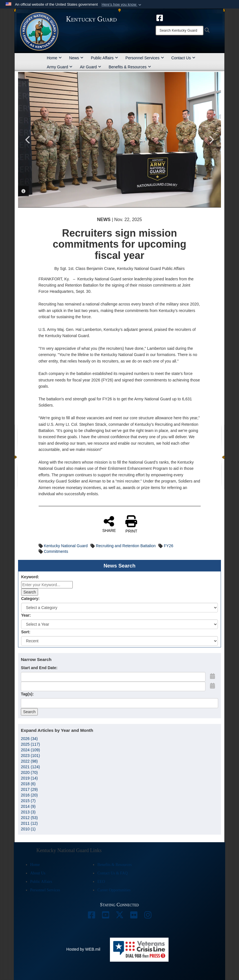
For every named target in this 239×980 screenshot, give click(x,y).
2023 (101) (30, 756)
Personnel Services (145, 58)
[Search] (180, 30)
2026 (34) (29, 739)
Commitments (56, 551)
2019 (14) (29, 778)
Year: (26, 615)
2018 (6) (28, 784)
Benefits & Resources (130, 67)
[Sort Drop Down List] (119, 641)
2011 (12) (29, 823)
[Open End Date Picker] (213, 686)
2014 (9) (28, 806)
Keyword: (30, 577)
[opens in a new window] (160, 18)
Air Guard (90, 67)
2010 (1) (28, 829)
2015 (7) (28, 801)
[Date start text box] (113, 677)
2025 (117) (30, 744)
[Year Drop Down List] (119, 624)
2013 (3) (28, 812)
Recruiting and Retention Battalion (126, 546)
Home (54, 58)
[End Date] (113, 686)
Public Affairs (104, 58)
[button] (122, 5)
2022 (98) (29, 761)
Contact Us (183, 58)
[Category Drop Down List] (119, 608)
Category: (30, 599)
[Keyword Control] (47, 585)
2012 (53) (29, 818)
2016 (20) (29, 795)
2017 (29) (29, 789)
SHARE (109, 524)
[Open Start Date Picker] (213, 676)
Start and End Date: (39, 668)
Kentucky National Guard (66, 546)
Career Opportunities (114, 890)
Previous (28, 140)
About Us (38, 873)
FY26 (168, 546)
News (76, 58)
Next (211, 140)
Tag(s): (27, 694)
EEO (101, 882)
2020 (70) (29, 772)
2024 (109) (30, 750)
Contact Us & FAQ (112, 873)
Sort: (26, 632)
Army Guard (60, 67)
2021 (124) (30, 767)
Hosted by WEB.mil (83, 949)
